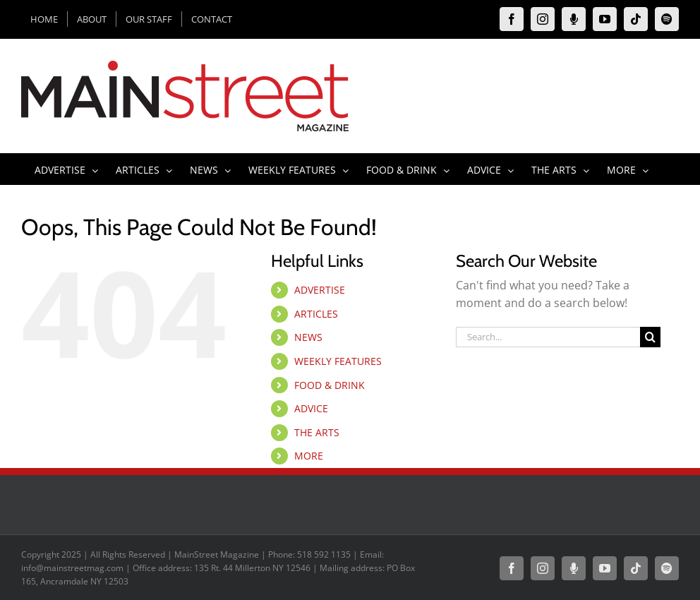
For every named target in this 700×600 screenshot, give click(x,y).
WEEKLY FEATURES (338, 361)
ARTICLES (316, 314)
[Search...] (548, 337)
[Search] (650, 337)
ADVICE (311, 408)
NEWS (308, 337)
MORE (309, 456)
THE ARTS (317, 432)
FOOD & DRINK (330, 385)
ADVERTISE (320, 290)
